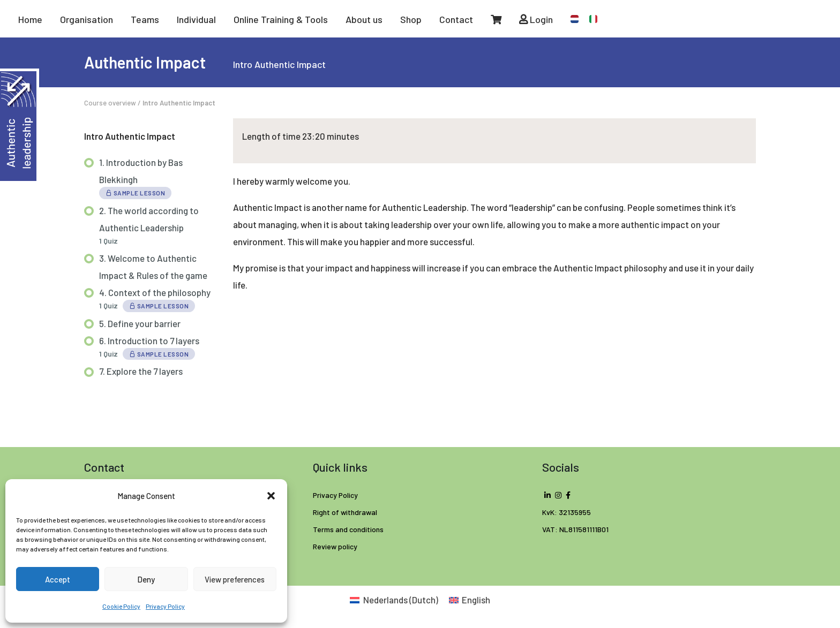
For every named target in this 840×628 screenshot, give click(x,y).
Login (536, 19)
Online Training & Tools (281, 19)
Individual (196, 19)
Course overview (110, 103)
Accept (58, 579)
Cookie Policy (121, 606)
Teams (145, 19)
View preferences (235, 579)
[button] (271, 496)
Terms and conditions (348, 529)
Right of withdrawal (345, 512)
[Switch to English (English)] (470, 600)
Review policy (335, 546)
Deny (146, 579)
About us (364, 19)
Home (30, 19)
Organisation (87, 19)
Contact (456, 19)
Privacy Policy (165, 606)
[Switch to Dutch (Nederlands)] (394, 600)
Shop (411, 19)
